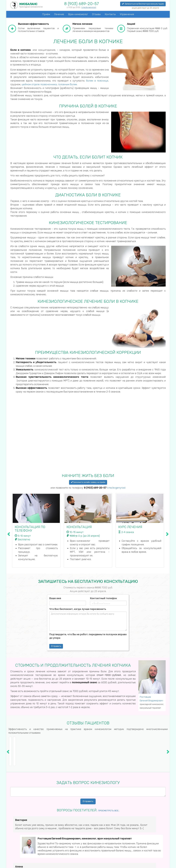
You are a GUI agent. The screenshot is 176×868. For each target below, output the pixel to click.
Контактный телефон (103, 598)
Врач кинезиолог (78, 14)
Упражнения (127, 14)
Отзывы (96, 14)
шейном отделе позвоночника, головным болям (49, 84)
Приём (46, 14)
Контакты (110, 14)
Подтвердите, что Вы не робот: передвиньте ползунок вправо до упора (88, 636)
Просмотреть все (108, 810)
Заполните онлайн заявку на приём (88, 482)
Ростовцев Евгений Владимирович (151, 699)
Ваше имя (55, 598)
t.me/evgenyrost (89, 7)
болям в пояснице (97, 81)
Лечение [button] (59, 14)
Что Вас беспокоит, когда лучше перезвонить (78, 609)
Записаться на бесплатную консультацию (143, 4)
